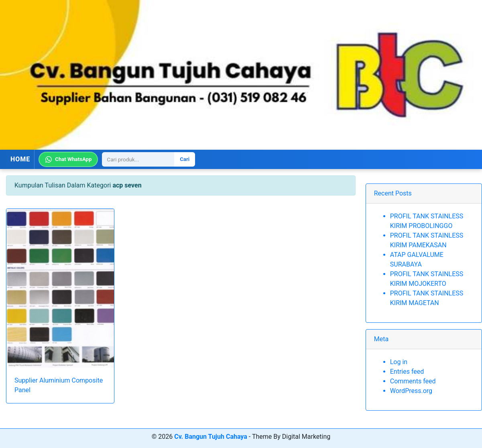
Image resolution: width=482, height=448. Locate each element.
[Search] (138, 159)
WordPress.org (411, 391)
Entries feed (407, 372)
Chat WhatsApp (68, 159)
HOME (20, 159)
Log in (399, 362)
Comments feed (413, 381)
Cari (185, 159)
